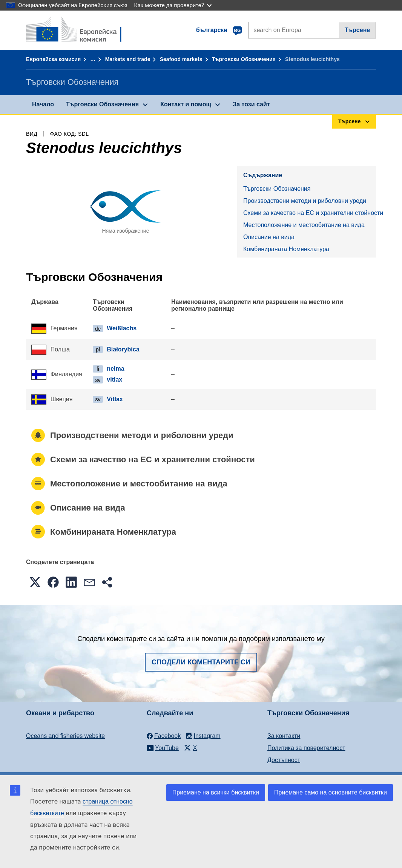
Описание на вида (269, 237)
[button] (35, 582)
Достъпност (284, 760)
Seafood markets (181, 59)
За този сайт (251, 104)
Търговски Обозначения (244, 59)
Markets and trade (128, 59)
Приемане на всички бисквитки (216, 792)
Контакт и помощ (186, 104)
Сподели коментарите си (201, 662)
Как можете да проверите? (173, 5)
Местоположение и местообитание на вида (304, 225)
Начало (43, 104)
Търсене (358, 30)
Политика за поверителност (306, 748)
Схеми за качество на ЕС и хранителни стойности (310, 213)
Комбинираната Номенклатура (286, 249)
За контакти (284, 736)
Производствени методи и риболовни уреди (305, 201)
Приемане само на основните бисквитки (331, 792)
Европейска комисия (53, 59)
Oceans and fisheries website (65, 736)
